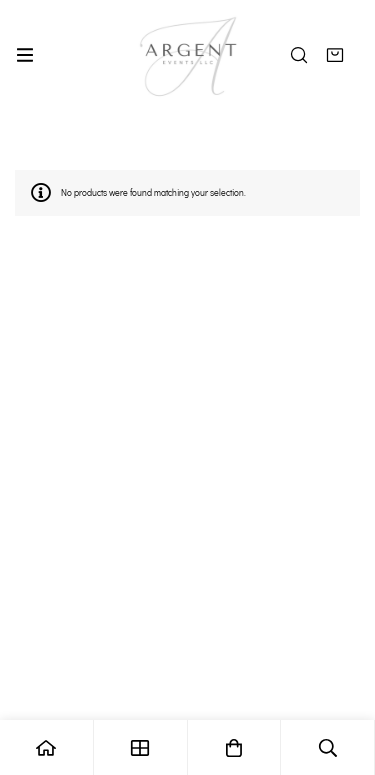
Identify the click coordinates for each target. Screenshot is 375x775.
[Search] (299, 55)
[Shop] (141, 747)
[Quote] (335, 55)
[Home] (47, 747)
